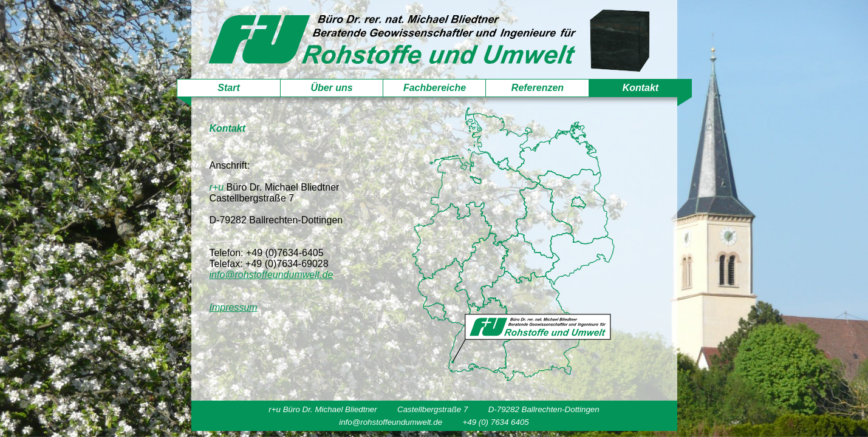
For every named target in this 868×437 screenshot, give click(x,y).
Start (228, 88)
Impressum (234, 307)
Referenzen (538, 88)
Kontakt (641, 88)
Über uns (331, 88)
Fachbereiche (435, 88)
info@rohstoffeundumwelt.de (272, 275)
